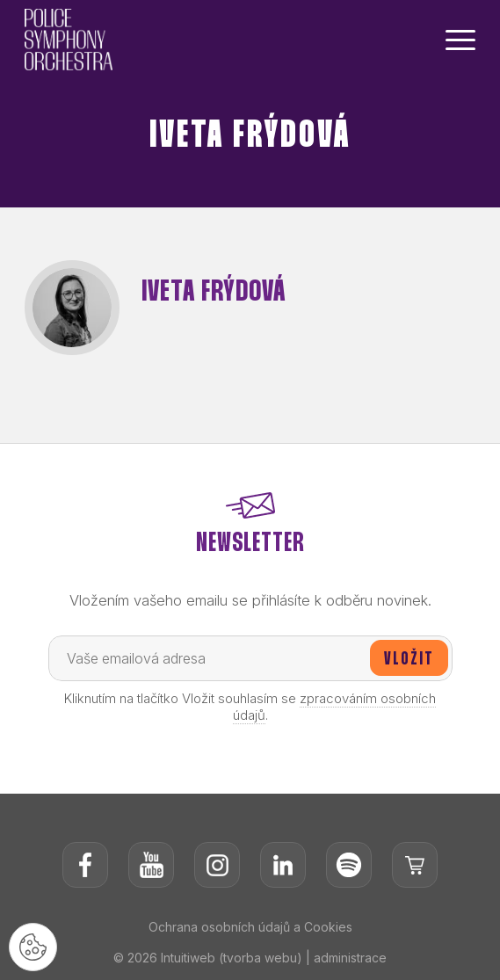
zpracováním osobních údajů (335, 707)
